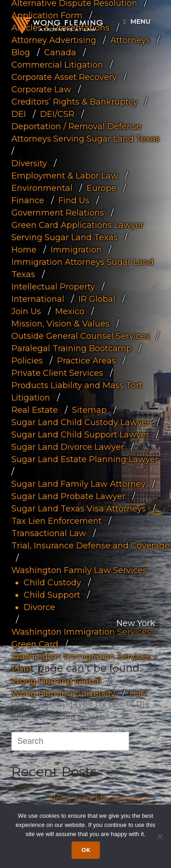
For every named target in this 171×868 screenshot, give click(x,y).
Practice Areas (86, 361)
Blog (21, 53)
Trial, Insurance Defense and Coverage (91, 546)
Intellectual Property (53, 287)
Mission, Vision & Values (60, 324)
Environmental (42, 188)
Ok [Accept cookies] (86, 850)
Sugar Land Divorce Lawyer (68, 447)
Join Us (26, 311)
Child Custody (52, 583)
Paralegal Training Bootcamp (72, 348)
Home (24, 250)
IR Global (97, 299)
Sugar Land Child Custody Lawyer (81, 422)
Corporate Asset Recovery (64, 77)
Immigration (76, 250)
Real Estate (35, 410)
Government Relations (58, 213)
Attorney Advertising (54, 40)
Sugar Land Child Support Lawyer (80, 435)
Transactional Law (49, 533)
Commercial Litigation (57, 65)
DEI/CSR (57, 114)
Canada (60, 53)
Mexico (70, 311)
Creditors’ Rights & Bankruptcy (75, 102)
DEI (19, 114)
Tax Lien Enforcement (57, 521)
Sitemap (89, 410)
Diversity (29, 163)
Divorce (39, 607)
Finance (28, 200)
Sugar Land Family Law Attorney (78, 484)
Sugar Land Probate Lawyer (68, 496)
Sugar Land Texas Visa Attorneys (79, 509)
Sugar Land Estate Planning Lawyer (85, 459)
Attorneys (130, 40)
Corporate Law (41, 89)
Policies (27, 361)
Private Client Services (57, 373)
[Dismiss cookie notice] (160, 836)
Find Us (74, 200)
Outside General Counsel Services (80, 336)
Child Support (52, 595)
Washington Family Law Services (79, 570)
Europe (101, 188)
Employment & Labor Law (65, 176)
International (38, 299)
